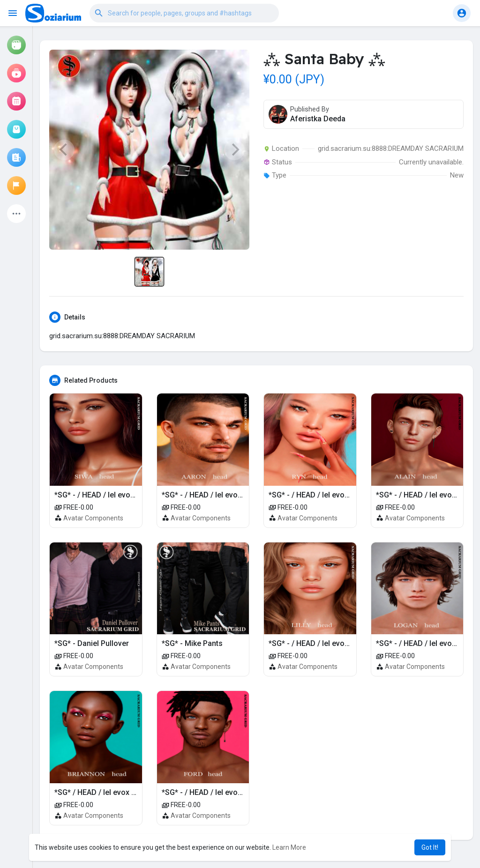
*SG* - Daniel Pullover (92, 643)
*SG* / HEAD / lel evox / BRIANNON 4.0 (120, 792)
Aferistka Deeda (318, 119)
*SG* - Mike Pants (192, 643)
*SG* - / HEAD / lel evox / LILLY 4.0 (327, 643)
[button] (184, 13)
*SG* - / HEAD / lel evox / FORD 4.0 (221, 792)
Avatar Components (93, 518)
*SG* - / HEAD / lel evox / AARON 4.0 (223, 495)
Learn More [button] (289, 847)
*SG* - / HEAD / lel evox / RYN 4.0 (325, 495)
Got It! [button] (430, 847)
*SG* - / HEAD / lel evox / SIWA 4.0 (112, 495)
